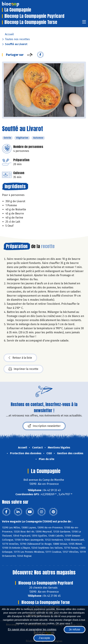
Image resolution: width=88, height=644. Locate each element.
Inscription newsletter (44, 426)
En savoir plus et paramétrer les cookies (32, 629)
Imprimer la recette (23, 369)
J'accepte (44, 638)
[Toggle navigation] (84, 23)
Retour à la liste (20, 358)
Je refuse (75, 629)
